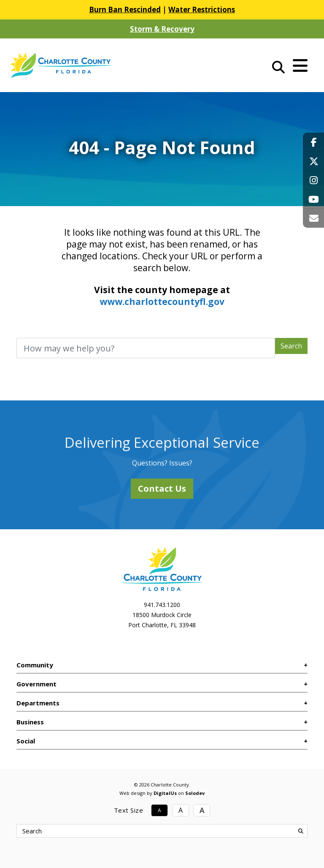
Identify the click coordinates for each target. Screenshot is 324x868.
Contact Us (162, 488)
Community (35, 665)
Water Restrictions (202, 10)
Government (36, 684)
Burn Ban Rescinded (125, 10)
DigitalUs (165, 793)
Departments (38, 703)
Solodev (195, 793)
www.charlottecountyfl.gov (162, 302)
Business (30, 722)
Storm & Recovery (162, 29)
